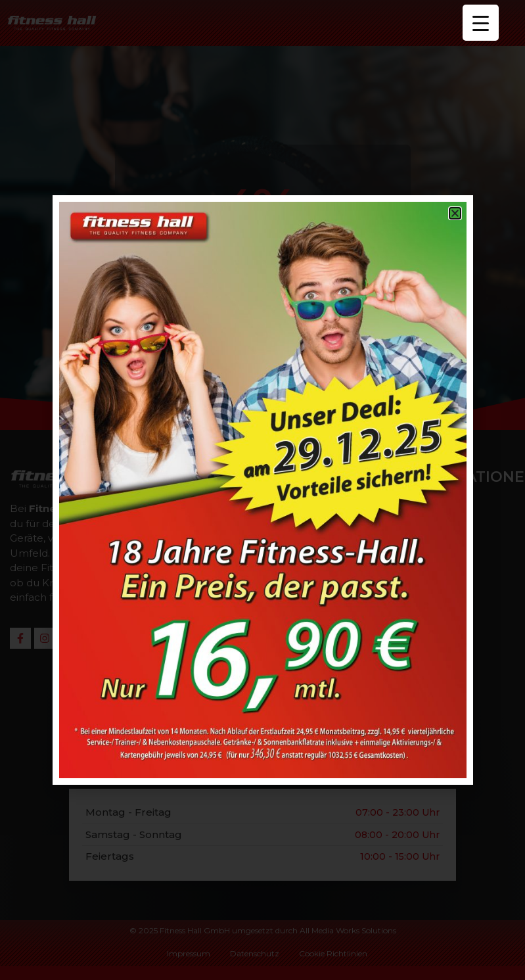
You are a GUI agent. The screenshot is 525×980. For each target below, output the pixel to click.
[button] (455, 213)
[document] (262, 490)
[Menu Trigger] (481, 23)
